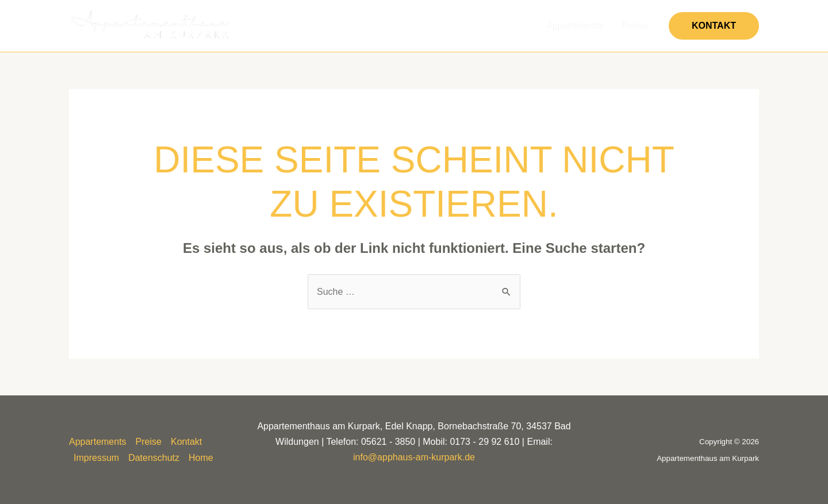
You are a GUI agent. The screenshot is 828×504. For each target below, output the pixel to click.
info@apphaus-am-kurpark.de (414, 457)
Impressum (96, 458)
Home (201, 458)
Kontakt (186, 442)
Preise (635, 26)
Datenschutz (154, 458)
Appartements (575, 26)
